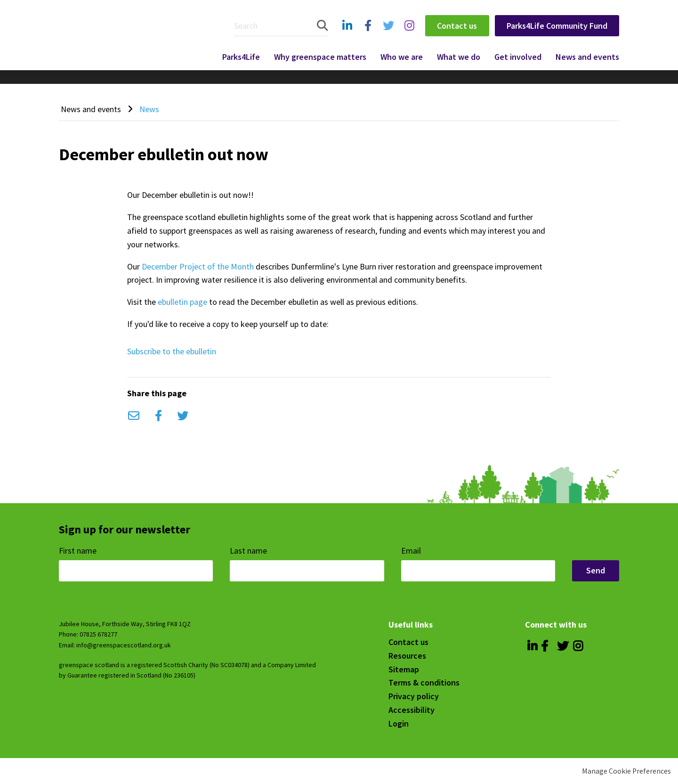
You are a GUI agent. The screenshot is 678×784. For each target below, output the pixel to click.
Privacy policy (414, 696)
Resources (407, 656)
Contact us (457, 26)
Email (134, 416)
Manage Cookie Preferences (626, 771)
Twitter (387, 36)
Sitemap (404, 669)
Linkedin (347, 36)
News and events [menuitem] (587, 57)
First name (79, 551)
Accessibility (412, 710)
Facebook (367, 36)
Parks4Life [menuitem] (241, 57)
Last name (249, 551)
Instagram (409, 36)
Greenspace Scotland (129, 34)
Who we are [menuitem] (402, 57)
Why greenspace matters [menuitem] (320, 57)
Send (596, 570)
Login (399, 723)
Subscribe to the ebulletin (172, 351)
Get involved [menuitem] (518, 57)
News (149, 109)
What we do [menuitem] (459, 57)
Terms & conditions (424, 682)
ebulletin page (182, 302)
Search (323, 26)
